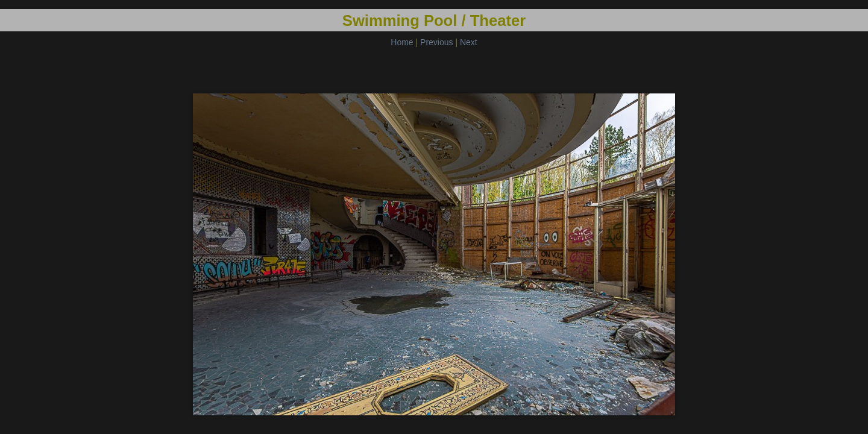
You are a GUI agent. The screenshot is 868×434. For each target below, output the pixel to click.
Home (402, 42)
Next (469, 42)
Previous (436, 42)
